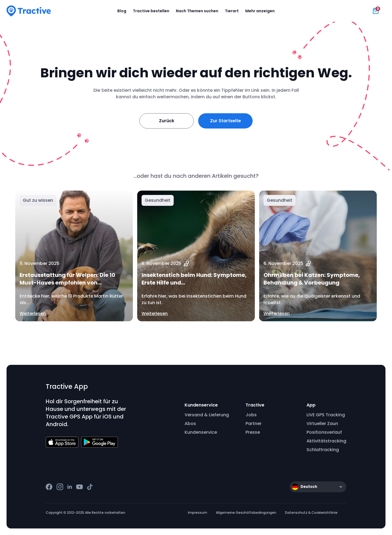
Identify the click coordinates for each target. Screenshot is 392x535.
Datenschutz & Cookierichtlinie (311, 513)
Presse (253, 432)
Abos (190, 424)
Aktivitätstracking (326, 441)
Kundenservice (201, 432)
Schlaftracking (323, 450)
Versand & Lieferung (207, 415)
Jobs (251, 415)
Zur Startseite (226, 121)
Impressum (197, 513)
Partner (254, 424)
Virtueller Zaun (322, 424)
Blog (122, 11)
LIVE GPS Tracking (326, 415)
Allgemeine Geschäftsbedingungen (246, 513)
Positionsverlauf (324, 432)
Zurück (167, 121)
